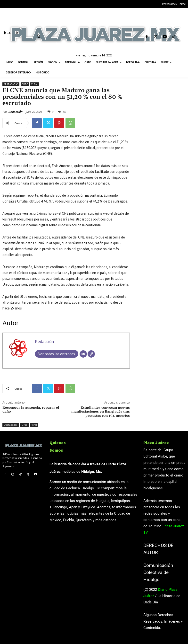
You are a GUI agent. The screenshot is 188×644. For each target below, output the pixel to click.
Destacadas (11, 84)
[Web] (91, 354)
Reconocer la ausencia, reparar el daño (31, 410)
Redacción (15, 112)
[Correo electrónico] (83, 354)
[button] (39, 36)
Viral (35, 84)
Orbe (25, 84)
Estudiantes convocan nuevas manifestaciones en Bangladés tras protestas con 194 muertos (101, 412)
